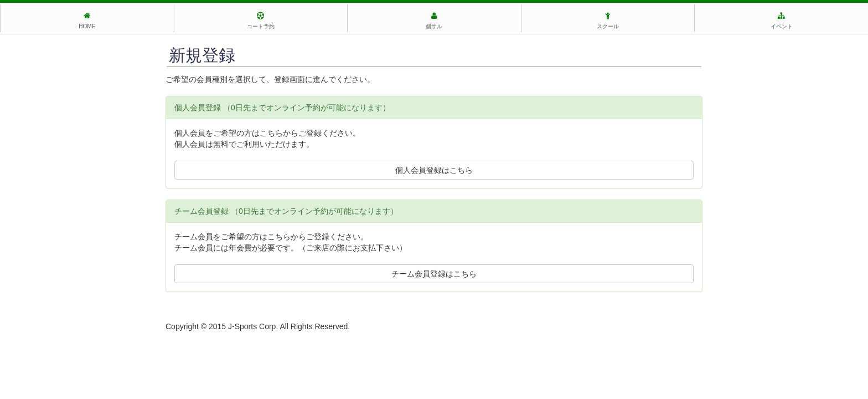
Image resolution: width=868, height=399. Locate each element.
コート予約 (261, 21)
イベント (782, 21)
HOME (87, 21)
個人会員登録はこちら (434, 170)
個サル (434, 21)
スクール (608, 21)
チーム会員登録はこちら (434, 274)
